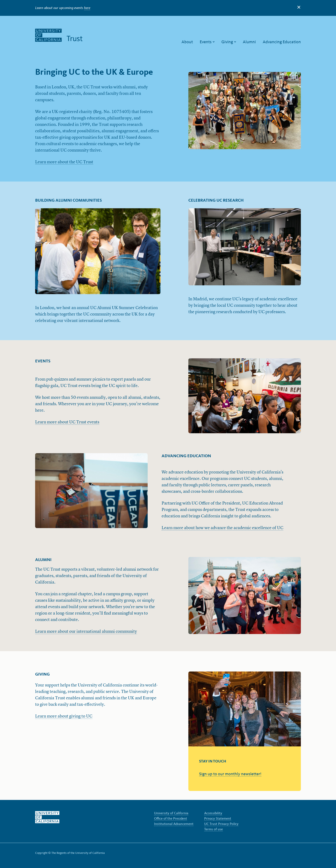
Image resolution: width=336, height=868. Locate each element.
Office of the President (171, 818)
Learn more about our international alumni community (86, 632)
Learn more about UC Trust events (67, 422)
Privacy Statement (218, 818)
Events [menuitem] (206, 42)
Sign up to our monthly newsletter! (230, 774)
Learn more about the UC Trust (64, 162)
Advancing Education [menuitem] (282, 42)
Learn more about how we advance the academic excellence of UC (222, 528)
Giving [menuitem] (228, 42)
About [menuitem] (187, 42)
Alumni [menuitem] (249, 42)
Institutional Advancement (174, 824)
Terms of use (214, 829)
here (87, 8)
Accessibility (213, 813)
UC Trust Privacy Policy (221, 824)
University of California (171, 813)
